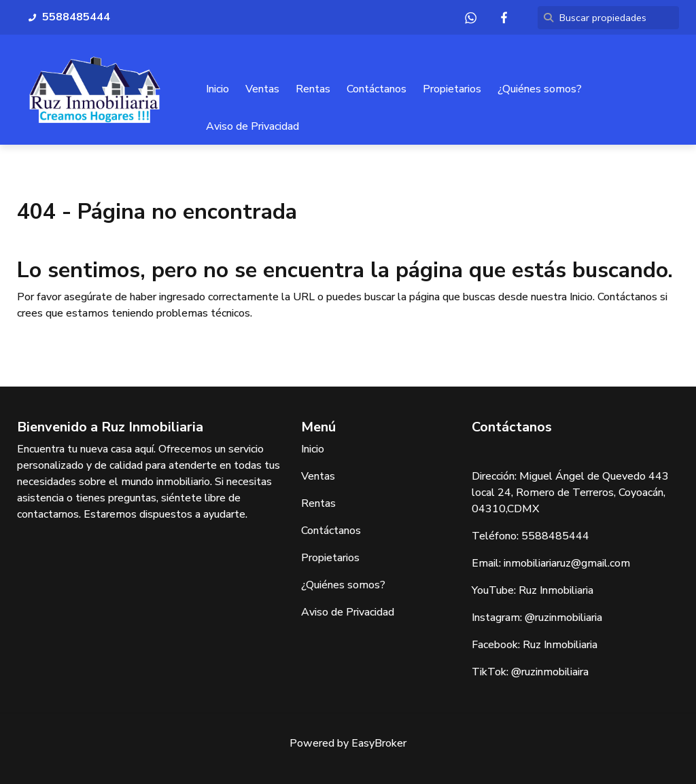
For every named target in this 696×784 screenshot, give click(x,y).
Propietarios (452, 89)
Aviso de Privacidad (253, 126)
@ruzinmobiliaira (550, 672)
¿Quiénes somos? (540, 89)
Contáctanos (377, 89)
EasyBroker (379, 743)
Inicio (217, 89)
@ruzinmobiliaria (563, 618)
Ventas (262, 89)
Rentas (313, 89)
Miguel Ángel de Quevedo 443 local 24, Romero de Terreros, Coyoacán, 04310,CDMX (570, 493)
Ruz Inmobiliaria (556, 590)
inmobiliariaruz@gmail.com (567, 563)
